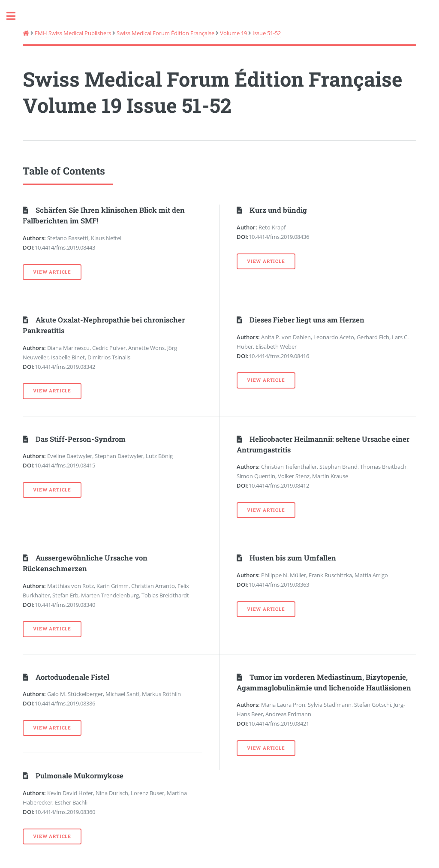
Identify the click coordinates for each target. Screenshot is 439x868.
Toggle (15, 16)
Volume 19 (233, 33)
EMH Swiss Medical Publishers (73, 33)
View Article (52, 272)
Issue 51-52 (267, 33)
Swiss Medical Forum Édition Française (165, 33)
